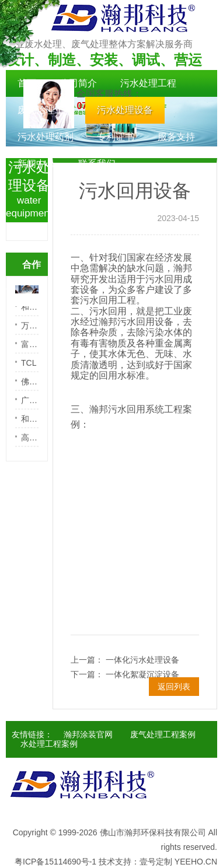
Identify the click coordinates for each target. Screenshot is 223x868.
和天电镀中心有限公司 (30, 312)
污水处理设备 (125, 110)
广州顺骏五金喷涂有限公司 (30, 405)
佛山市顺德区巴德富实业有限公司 (30, 387)
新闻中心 (36, 164)
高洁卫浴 (30, 443)
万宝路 (30, 331)
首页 (27, 83)
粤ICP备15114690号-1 (55, 862)
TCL (29, 368)
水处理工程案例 (49, 744)
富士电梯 (30, 349)
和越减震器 (30, 424)
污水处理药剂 (46, 137)
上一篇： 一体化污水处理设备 (125, 660)
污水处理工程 (148, 83)
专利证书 (116, 137)
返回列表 (174, 687)
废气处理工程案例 (163, 734)
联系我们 (97, 164)
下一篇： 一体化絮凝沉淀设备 (125, 674)
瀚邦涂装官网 (88, 734)
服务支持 (176, 137)
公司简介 (78, 83)
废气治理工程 (46, 110)
